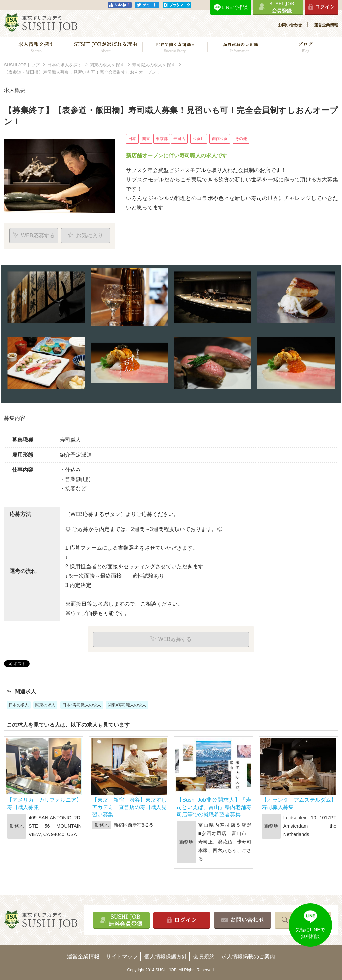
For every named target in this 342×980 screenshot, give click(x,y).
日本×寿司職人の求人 (82, 705)
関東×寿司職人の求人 (127, 705)
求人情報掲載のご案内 (248, 956)
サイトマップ (122, 956)
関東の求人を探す (107, 65)
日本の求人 (19, 705)
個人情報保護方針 (166, 956)
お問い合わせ (290, 25)
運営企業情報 (326, 25)
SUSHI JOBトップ (22, 65)
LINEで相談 (235, 7)
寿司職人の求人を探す (154, 65)
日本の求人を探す (65, 65)
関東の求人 (45, 705)
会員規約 (204, 956)
